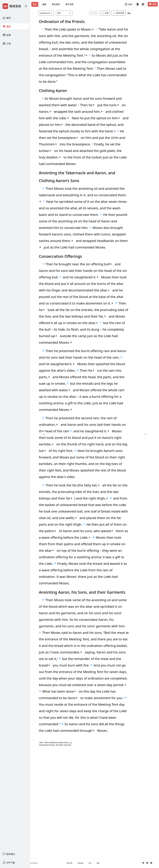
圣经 (35, 4)
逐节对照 (69, 4)
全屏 (109, 13)
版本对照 (122, 13)
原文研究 (56, 4)
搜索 (44, 4)
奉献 (153, 4)
